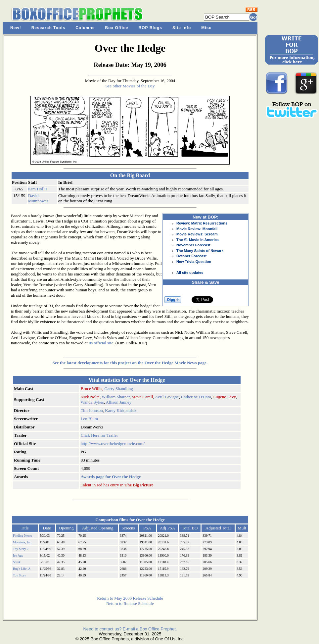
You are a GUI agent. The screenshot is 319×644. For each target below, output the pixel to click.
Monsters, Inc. (23, 542)
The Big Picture (139, 485)
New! (16, 28)
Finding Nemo (23, 536)
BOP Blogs (150, 28)
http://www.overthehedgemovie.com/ (113, 444)
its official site (101, 343)
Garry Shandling (118, 389)
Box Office (117, 28)
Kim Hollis (38, 189)
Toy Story (20, 575)
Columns (85, 28)
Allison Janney (119, 402)
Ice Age (18, 555)
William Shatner (116, 397)
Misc (206, 28)
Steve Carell (142, 397)
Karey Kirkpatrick (121, 410)
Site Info (182, 28)
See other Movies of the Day (130, 86)
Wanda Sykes (92, 402)
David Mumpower (38, 198)
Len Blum (89, 419)
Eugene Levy (224, 397)
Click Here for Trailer (99, 435)
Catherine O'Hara (196, 397)
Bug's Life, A (22, 569)
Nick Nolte (90, 397)
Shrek (17, 562)
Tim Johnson (92, 410)
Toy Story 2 (21, 549)
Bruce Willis (91, 389)
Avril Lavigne (167, 397)
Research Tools (48, 28)
